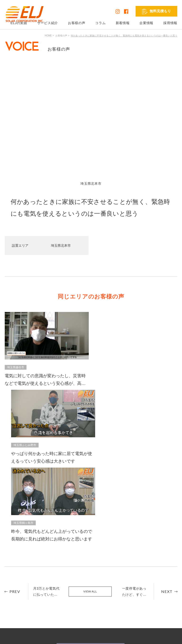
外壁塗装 (61, 613)
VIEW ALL (90, 418)
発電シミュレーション (161, 587)
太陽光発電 (63, 587)
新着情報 (123, 23)
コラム (100, 23)
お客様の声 (77, 23)
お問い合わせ (105, 593)
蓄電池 (60, 593)
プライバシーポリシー (22, 637)
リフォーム (63, 606)
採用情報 (170, 23)
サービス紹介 (48, 23)
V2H (58, 600)
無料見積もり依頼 (108, 587)
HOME (48, 36)
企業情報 (146, 23)
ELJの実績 (23, 587)
